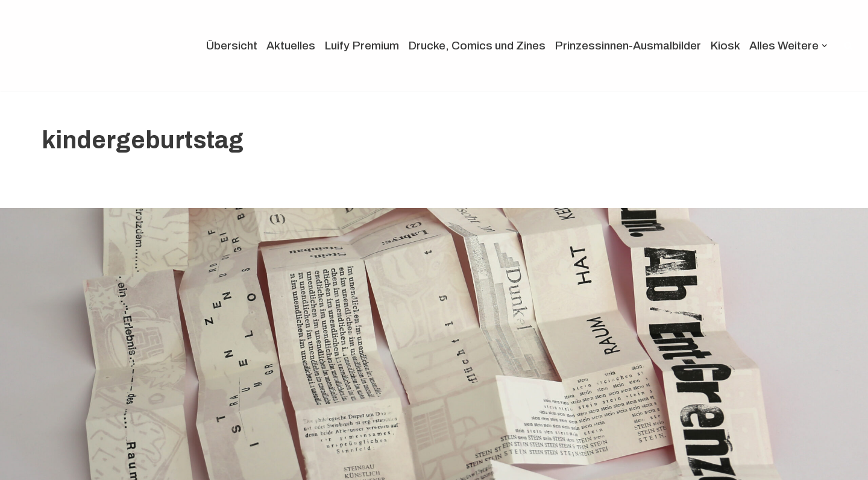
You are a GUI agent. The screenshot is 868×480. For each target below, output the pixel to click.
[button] (825, 46)
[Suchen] (848, 46)
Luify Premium (362, 46)
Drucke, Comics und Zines (477, 46)
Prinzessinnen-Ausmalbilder (628, 46)
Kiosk (725, 46)
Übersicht (232, 46)
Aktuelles (291, 46)
